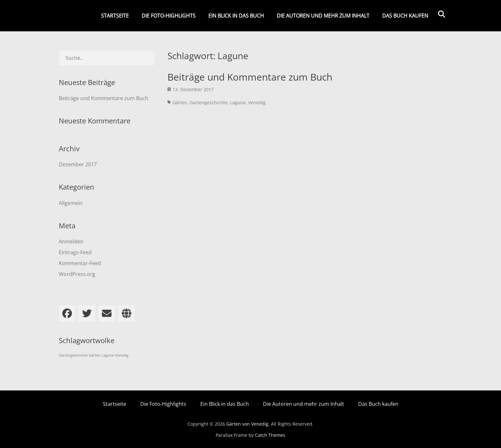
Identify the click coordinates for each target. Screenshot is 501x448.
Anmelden (71, 241)
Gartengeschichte (209, 102)
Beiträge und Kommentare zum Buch (250, 77)
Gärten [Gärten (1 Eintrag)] (95, 355)
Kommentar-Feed (80, 263)
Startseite (115, 16)
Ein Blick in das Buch (236, 16)
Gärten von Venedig (247, 424)
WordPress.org (77, 274)
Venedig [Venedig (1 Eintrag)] (122, 355)
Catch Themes (270, 435)
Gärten (180, 102)
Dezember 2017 (78, 164)
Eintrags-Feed (75, 252)
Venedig (257, 102)
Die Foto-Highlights (169, 16)
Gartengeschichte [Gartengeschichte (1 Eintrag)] (73, 355)
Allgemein (71, 203)
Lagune (238, 102)
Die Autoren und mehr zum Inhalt (323, 16)
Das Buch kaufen (405, 16)
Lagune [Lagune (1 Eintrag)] (108, 355)
